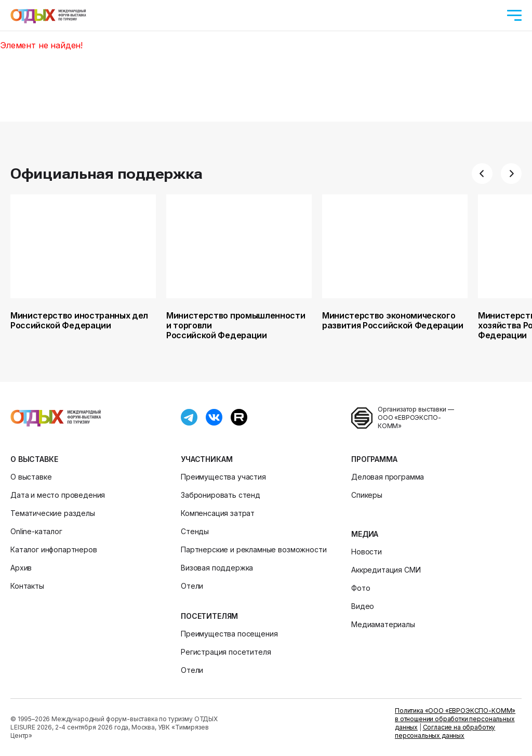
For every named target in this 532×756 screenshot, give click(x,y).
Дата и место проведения (58, 495)
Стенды (195, 531)
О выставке (34, 459)
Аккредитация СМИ (386, 570)
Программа (374, 459)
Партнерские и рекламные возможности (254, 549)
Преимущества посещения (229, 634)
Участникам (207, 459)
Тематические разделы (53, 513)
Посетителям (209, 616)
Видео (363, 606)
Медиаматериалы (383, 624)
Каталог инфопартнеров (54, 549)
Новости (367, 552)
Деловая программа (388, 477)
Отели (192, 586)
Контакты (27, 586)
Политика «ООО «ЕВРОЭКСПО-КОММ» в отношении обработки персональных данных (455, 719)
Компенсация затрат (218, 513)
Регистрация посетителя (226, 652)
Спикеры (367, 495)
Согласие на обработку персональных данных (445, 731)
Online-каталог (36, 531)
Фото (361, 588)
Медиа (365, 534)
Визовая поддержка (217, 568)
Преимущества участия (223, 477)
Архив (21, 568)
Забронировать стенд (221, 495)
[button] (482, 174)
